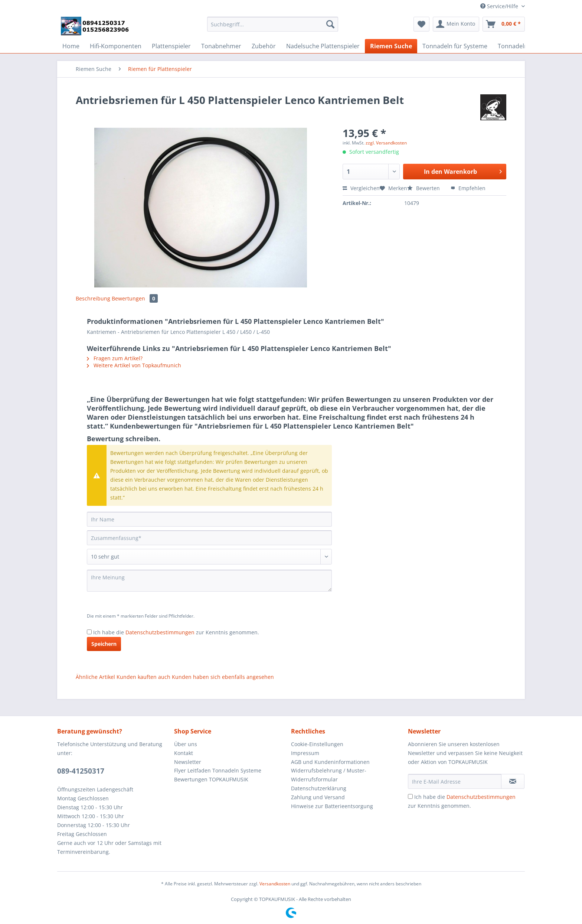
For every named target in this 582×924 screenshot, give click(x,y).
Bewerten (424, 188)
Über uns (186, 744)
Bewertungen (135, 298)
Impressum (305, 753)
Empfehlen (468, 188)
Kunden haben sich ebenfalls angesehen (223, 677)
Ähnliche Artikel (95, 677)
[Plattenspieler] (171, 46)
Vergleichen (361, 188)
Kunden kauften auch (143, 677)
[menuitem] (273, 28)
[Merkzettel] (421, 24)
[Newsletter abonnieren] (513, 781)
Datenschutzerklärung (319, 788)
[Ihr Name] (209, 519)
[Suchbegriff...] (273, 24)
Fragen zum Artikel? (115, 358)
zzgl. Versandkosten (386, 143)
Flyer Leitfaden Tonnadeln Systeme (218, 770)
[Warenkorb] (504, 24)
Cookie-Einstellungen (317, 744)
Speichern (104, 644)
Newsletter (188, 762)
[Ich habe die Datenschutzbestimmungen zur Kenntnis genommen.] (89, 632)
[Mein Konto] (456, 24)
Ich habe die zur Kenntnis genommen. (176, 632)
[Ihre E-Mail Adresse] (455, 781)
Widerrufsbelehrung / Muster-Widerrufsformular (329, 775)
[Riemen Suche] (391, 46)
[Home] (71, 46)
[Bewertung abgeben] (209, 557)
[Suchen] (330, 24)
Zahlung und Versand (318, 797)
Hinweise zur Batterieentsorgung (332, 806)
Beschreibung (93, 298)
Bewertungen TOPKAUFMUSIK (211, 779)
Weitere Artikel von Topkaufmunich (134, 365)
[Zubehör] (264, 46)
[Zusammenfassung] (209, 538)
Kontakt (184, 753)
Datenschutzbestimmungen (160, 632)
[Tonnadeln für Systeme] (455, 46)
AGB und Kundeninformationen (330, 762)
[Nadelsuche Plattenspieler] (323, 46)
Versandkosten (275, 884)
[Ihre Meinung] (209, 581)
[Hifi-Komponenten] (116, 46)
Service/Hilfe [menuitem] (500, 6)
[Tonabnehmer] (221, 46)
